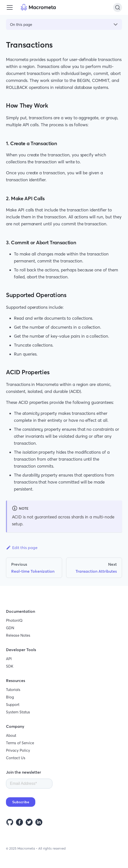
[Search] (118, 7)
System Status (18, 712)
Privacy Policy (18, 750)
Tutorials (13, 690)
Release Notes (18, 635)
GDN (10, 628)
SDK (10, 666)
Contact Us (16, 758)
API (9, 659)
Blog (10, 697)
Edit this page (22, 548)
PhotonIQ (14, 620)
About (11, 735)
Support (13, 705)
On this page (21, 25)
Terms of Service (20, 743)
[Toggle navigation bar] (10, 7)
